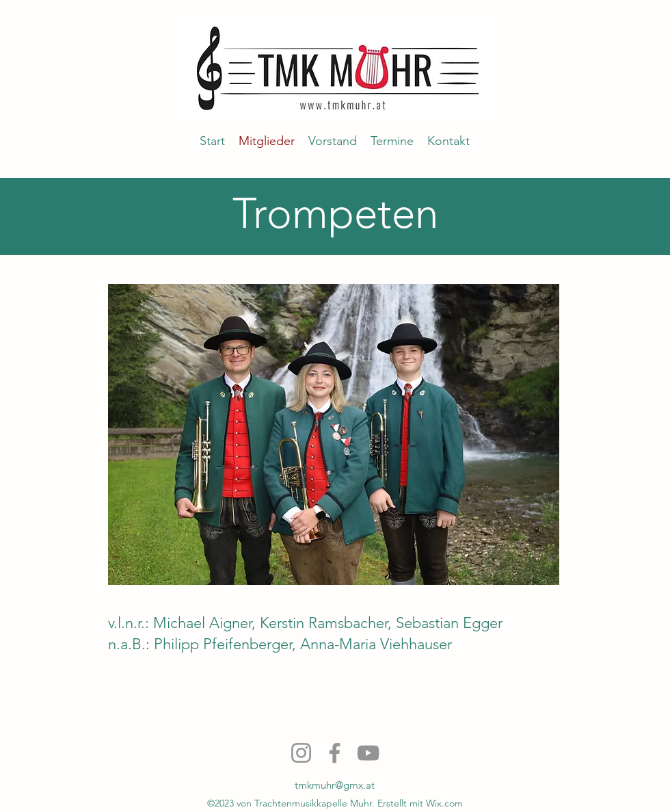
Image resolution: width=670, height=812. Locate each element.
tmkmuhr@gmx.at (335, 785)
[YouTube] (368, 753)
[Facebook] (335, 753)
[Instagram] (301, 753)
